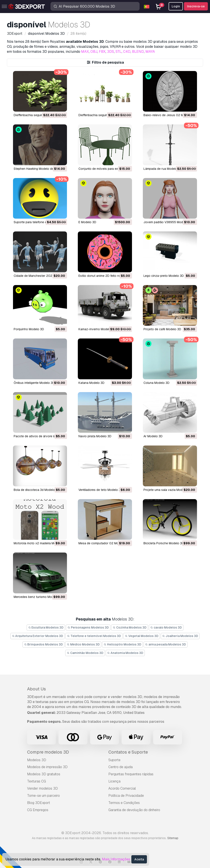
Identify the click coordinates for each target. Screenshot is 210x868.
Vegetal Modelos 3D (142, 636)
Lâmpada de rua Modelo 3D (163, 169)
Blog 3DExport (39, 803)
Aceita (139, 859)
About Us (37, 689)
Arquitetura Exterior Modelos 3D (38, 636)
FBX (102, 52)
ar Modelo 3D (153, 436)
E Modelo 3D (87, 222)
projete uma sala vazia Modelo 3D (168, 490)
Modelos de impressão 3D (47, 767)
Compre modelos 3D (48, 752)
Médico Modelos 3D (83, 644)
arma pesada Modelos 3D (166, 644)
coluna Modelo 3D (156, 383)
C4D (127, 52)
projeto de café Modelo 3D (162, 329)
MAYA (150, 52)
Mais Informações (116, 859)
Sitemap (173, 838)
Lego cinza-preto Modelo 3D (164, 276)
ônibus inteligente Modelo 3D (34, 383)
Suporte (114, 760)
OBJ (94, 52)
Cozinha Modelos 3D (130, 627)
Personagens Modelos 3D (88, 627)
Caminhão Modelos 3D (85, 653)
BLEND (138, 52)
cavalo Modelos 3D (166, 627)
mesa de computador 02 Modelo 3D (104, 543)
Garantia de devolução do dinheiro (134, 810)
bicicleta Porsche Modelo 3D (164, 543)
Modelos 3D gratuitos (44, 774)
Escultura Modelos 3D (46, 627)
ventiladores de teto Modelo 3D (101, 490)
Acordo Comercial (122, 788)
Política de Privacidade (126, 796)
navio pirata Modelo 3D (95, 436)
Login (176, 6)
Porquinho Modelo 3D (29, 329)
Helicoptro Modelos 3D (122, 644)
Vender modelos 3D (42, 788)
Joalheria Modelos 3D (180, 636)
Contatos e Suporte (128, 752)
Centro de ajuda (120, 767)
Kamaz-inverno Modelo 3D (97, 329)
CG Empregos (38, 810)
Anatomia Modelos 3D (125, 653)
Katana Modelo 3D (91, 383)
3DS (111, 52)
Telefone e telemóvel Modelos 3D (94, 636)
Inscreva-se (196, 6)
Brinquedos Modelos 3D (44, 644)
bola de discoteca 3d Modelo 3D (37, 490)
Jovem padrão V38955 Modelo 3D (168, 222)
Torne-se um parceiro (43, 796)
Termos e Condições (124, 803)
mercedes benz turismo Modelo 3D (38, 597)
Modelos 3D (37, 760)
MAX (85, 52)
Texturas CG (37, 781)
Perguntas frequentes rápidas (131, 774)
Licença (114, 781)
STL (119, 52)
